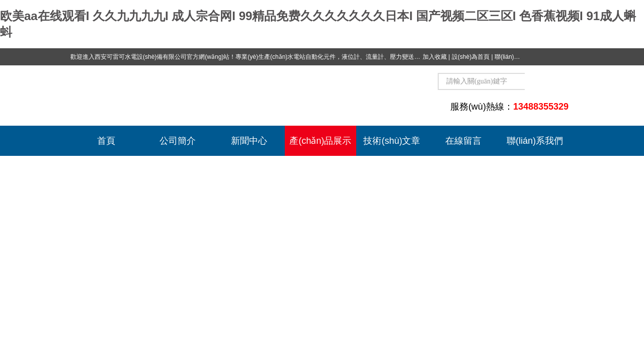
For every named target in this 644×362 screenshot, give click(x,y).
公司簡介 (178, 141)
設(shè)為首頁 (471, 57)
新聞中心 (249, 141)
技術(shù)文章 (392, 141)
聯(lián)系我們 (513, 57)
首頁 (106, 141)
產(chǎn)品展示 (320, 141)
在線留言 (463, 141)
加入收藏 (435, 57)
